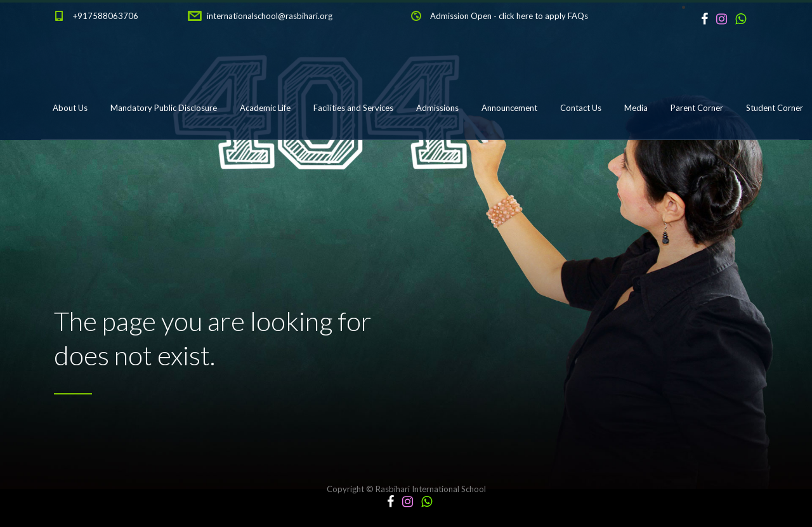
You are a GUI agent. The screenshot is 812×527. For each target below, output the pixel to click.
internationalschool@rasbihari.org (270, 16)
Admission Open (461, 16)
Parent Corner (697, 108)
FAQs (578, 16)
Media (636, 108)
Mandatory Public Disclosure (164, 108)
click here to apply (532, 16)
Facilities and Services (353, 108)
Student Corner (775, 108)
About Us (70, 108)
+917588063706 (106, 16)
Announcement (509, 108)
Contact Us (581, 108)
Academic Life (265, 108)
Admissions (437, 108)
